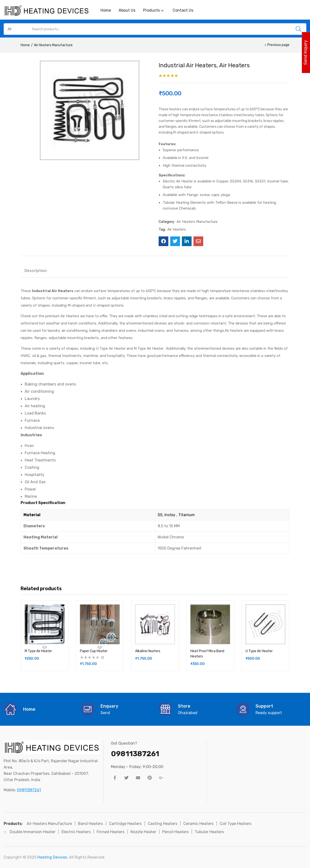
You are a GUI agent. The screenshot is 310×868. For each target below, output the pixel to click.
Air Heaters (177, 229)
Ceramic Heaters (198, 824)
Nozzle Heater (143, 832)
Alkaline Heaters (148, 651)
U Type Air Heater (259, 651)
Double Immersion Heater (33, 832)
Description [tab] (36, 271)
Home (106, 10)
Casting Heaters (163, 824)
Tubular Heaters (209, 832)
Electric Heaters (76, 832)
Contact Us (183, 10)
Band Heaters (90, 824)
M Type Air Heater (38, 651)
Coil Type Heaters (236, 824)
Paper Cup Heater (94, 651)
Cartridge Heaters (125, 824)
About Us (127, 10)
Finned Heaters (111, 832)
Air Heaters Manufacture (53, 45)
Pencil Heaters (175, 832)
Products (154, 10)
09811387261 (29, 790)
